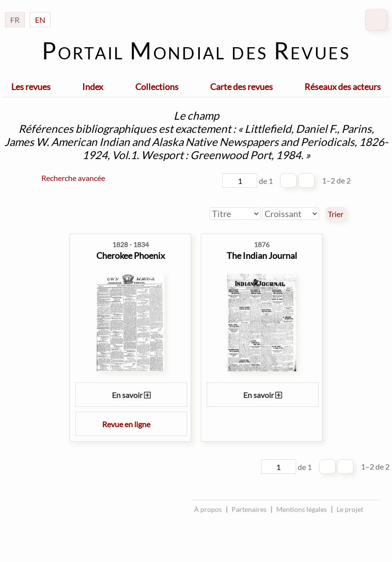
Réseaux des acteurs (343, 87)
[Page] (240, 181)
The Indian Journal (262, 255)
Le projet (350, 509)
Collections (157, 87)
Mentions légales (302, 509)
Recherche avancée (73, 178)
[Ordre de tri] (291, 214)
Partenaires (249, 509)
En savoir (131, 395)
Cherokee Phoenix (131, 255)
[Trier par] (235, 214)
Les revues (31, 87)
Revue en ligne (131, 424)
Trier (336, 214)
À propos (208, 509)
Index (93, 87)
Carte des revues (241, 87)
